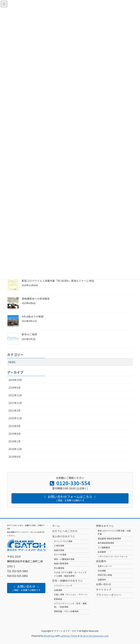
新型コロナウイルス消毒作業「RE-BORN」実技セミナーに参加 (58, 281)
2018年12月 (15, 449)
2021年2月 (14, 410)
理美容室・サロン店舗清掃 (66, 611)
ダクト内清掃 (60, 554)
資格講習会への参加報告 (36, 299)
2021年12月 (15, 403)
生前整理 (102, 552)
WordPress (49, 636)
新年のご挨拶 (29, 334)
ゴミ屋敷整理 (104, 547)
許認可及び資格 (105, 575)
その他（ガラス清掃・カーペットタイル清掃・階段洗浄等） (70, 574)
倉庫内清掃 (59, 550)
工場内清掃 (59, 546)
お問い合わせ (104, 584)
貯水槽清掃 (59, 568)
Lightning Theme (69, 636)
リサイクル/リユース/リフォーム (113, 556)
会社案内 (101, 561)
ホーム (56, 526)
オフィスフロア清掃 (63, 541)
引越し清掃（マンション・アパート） (71, 594)
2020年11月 (15, 418)
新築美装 (58, 599)
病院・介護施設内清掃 (64, 559)
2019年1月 (14, 441)
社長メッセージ (105, 566)
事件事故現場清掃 (106, 543)
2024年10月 (15, 380)
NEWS (12, 362)
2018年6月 (14, 457)
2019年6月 (14, 426)
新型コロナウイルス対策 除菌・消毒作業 (114, 532)
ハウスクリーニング (63, 585)
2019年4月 (14, 434)
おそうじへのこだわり (65, 531)
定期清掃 (58, 590)
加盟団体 (102, 579)
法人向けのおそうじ (64, 536)
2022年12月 (15, 395)
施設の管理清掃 (61, 563)
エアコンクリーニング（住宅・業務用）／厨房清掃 (70, 605)
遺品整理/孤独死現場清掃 (109, 538)
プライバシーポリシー (109, 595)
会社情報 (102, 571)
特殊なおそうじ (105, 526)
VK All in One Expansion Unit (94, 636)
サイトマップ (104, 589)
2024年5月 (14, 388)
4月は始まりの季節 (33, 316)
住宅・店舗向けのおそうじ (67, 581)
